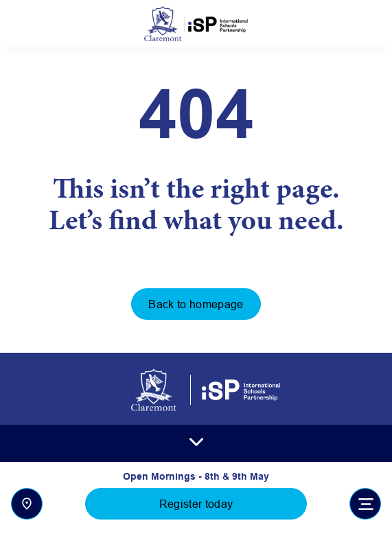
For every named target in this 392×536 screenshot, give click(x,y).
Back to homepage (196, 304)
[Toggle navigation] (365, 504)
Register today (196, 504)
